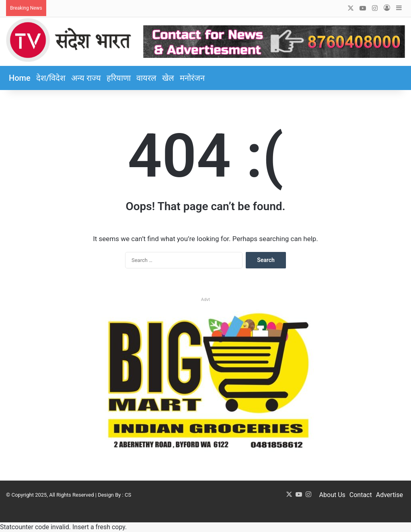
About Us (332, 495)
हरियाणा (119, 78)
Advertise (389, 495)
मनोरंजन (192, 78)
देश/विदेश (51, 78)
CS (128, 495)
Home (20, 78)
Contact (361, 495)
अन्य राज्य (86, 78)
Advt (205, 300)
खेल (168, 78)
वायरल (146, 78)
